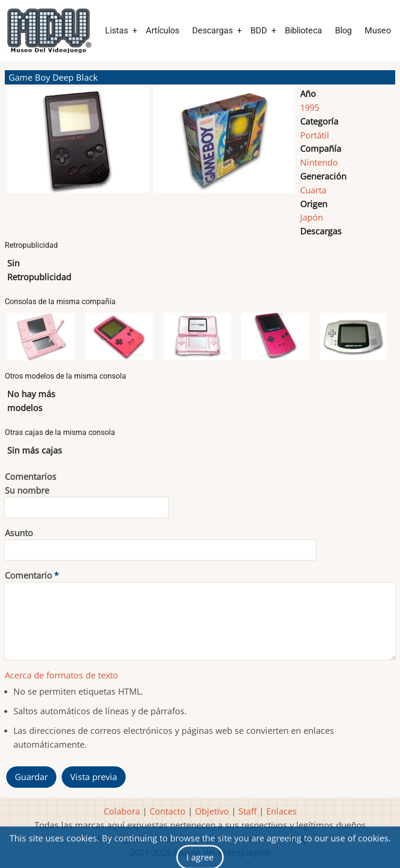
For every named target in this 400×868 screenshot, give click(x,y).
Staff (248, 811)
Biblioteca (303, 30)
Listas (117, 30)
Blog (343, 30)
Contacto (168, 811)
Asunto (19, 533)
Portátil (315, 135)
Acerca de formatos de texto (61, 675)
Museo (378, 30)
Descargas (212, 30)
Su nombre (27, 490)
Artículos (162, 30)
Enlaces (281, 811)
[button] (78, 144)
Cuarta (313, 190)
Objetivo (212, 811)
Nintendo (319, 162)
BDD (259, 30)
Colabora (122, 811)
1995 (310, 107)
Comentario (28, 575)
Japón (312, 217)
